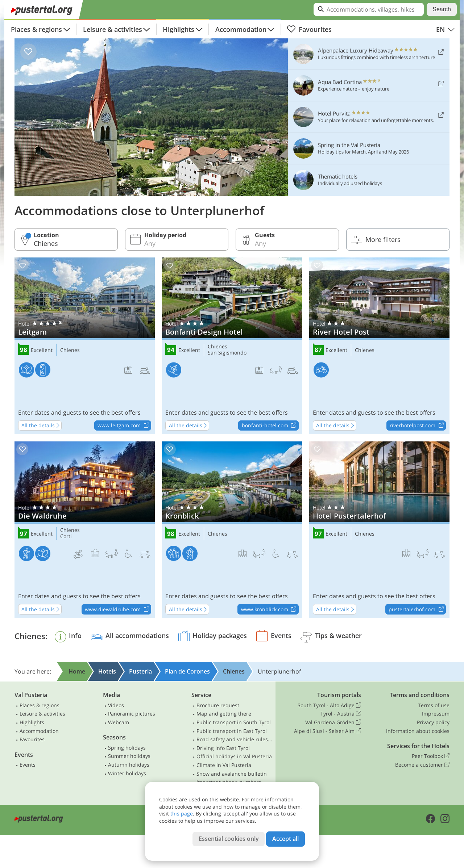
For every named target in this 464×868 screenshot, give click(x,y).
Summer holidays (129, 756)
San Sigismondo (227, 353)
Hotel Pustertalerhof (379, 530)
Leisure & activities (113, 29)
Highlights (179, 29)
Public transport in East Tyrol (232, 731)
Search (442, 9)
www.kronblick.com (270, 609)
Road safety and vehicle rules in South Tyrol (235, 739)
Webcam (119, 722)
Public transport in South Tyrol (234, 722)
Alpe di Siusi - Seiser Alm (328, 731)
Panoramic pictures (132, 714)
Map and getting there (224, 714)
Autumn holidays (129, 765)
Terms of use (434, 705)
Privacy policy (433, 722)
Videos (116, 705)
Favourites (309, 29)
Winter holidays (127, 773)
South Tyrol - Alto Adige (329, 705)
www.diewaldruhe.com (118, 609)
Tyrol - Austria (341, 714)
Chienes (70, 350)
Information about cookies (418, 731)
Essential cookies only (229, 839)
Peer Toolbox (431, 756)
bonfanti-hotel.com (270, 426)
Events (28, 765)
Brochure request (218, 705)
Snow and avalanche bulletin (232, 774)
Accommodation (241, 29)
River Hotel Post (379, 346)
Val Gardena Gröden (333, 722)
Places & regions (36, 29)
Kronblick (232, 530)
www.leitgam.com (124, 426)
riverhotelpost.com (418, 426)
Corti (66, 536)
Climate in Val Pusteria (224, 765)
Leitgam (85, 346)
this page (182, 814)
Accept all (285, 839)
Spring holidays (127, 748)
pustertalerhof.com (417, 609)
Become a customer (422, 765)
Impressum (436, 714)
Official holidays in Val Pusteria (234, 756)
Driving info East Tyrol (223, 748)
